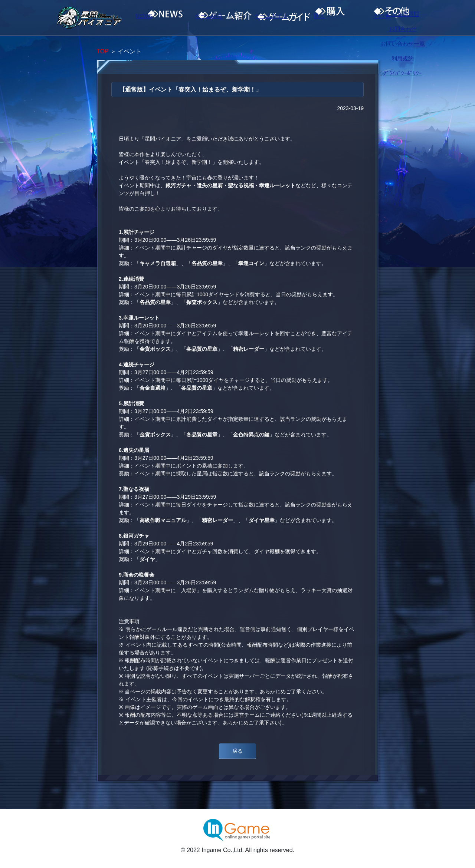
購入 (347, 18)
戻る (237, 751)
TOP (102, 51)
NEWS (158, 18)
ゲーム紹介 (221, 18)
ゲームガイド (284, 18)
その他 (410, 18)
